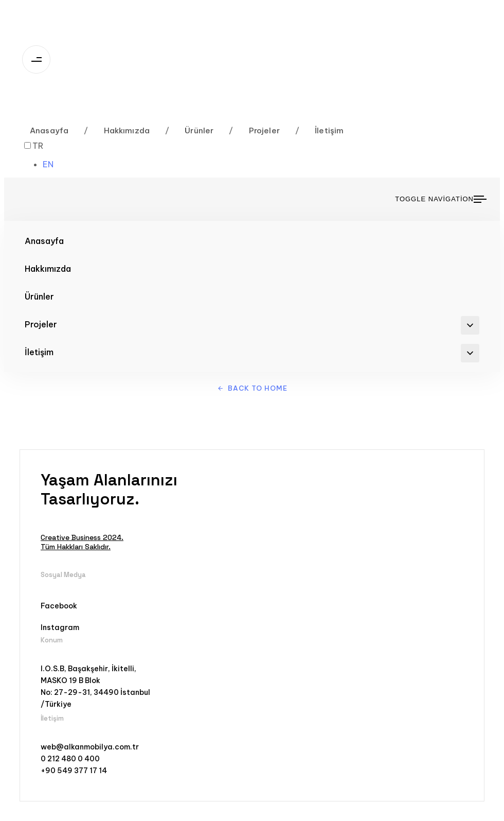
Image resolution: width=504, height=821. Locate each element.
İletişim (320, 130)
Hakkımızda (117, 130)
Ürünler (189, 130)
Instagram (60, 627)
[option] (54, 164)
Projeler (254, 130)
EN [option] (48, 164)
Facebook (59, 606)
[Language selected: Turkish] (44, 155)
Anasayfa (49, 130)
